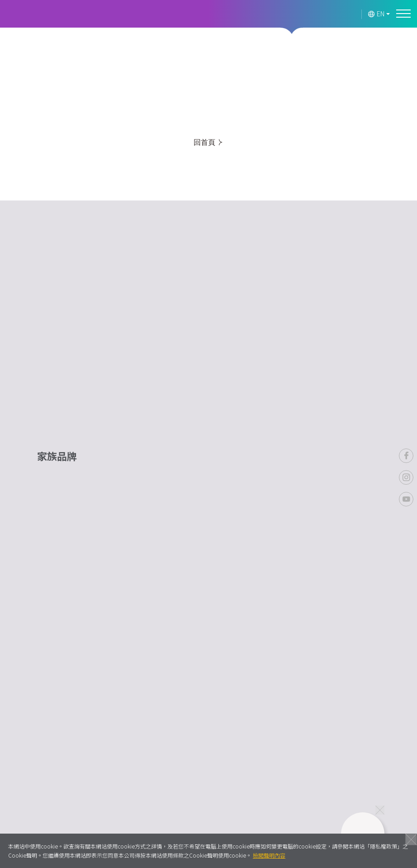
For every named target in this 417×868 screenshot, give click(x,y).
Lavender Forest (43, 14)
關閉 (411, 839)
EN (377, 14)
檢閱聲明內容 (269, 855)
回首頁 (208, 142)
